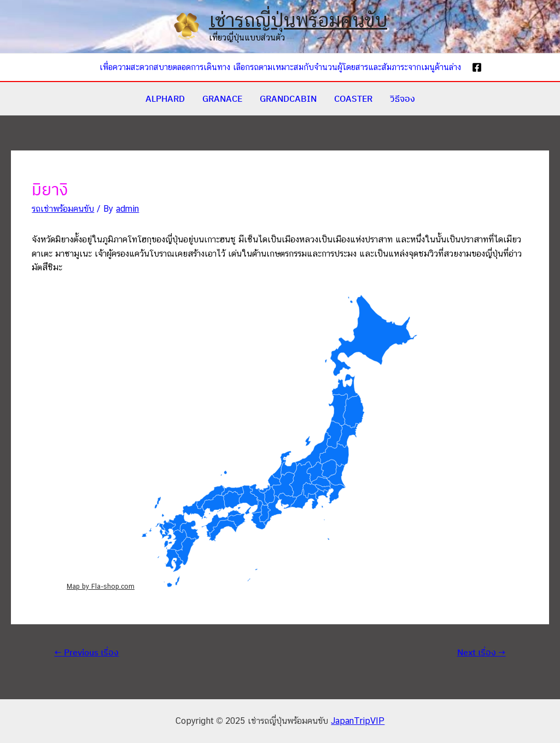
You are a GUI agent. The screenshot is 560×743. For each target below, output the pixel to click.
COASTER (353, 98)
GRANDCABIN (288, 98)
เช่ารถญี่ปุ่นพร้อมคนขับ (298, 20)
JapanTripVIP (358, 721)
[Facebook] (477, 67)
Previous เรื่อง (86, 652)
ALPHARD (165, 98)
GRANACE (222, 98)
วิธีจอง (402, 98)
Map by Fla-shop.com (101, 587)
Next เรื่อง (482, 652)
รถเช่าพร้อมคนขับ (63, 209)
